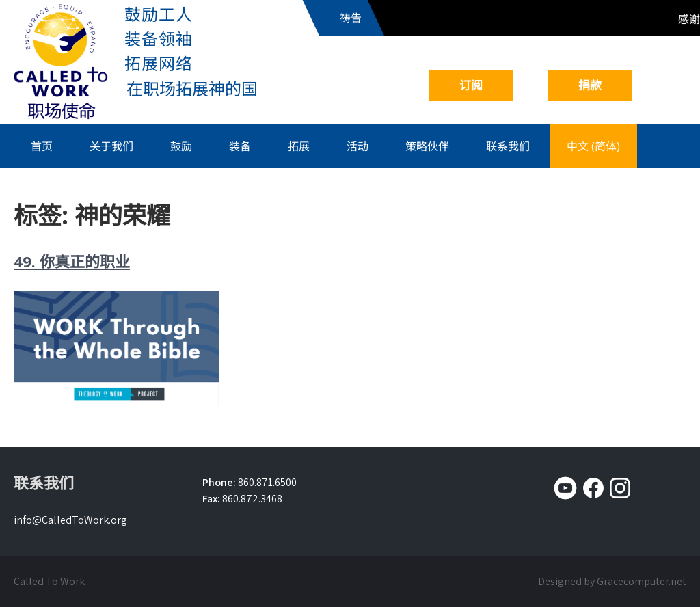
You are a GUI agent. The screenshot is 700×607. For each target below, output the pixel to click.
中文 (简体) (593, 146)
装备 (240, 146)
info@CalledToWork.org (70, 520)
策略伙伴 (427, 146)
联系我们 (508, 146)
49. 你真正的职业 (72, 261)
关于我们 (111, 146)
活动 (358, 146)
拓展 (299, 146)
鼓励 (181, 146)
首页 (42, 146)
